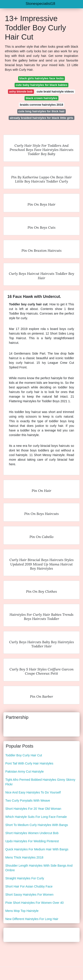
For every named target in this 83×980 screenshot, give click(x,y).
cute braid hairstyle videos (55, 91)
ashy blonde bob (21, 91)
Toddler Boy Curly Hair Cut (24, 755)
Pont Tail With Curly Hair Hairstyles (29, 763)
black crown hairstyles (41, 98)
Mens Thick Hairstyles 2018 (24, 857)
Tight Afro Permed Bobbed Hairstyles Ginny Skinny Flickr (40, 782)
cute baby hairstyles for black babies (41, 85)
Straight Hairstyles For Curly (25, 878)
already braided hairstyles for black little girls (42, 118)
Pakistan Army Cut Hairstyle (25, 772)
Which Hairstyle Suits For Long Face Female (36, 817)
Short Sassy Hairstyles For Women (29, 895)
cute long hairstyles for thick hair (41, 111)
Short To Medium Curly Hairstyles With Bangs (37, 825)
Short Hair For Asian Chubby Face (29, 886)
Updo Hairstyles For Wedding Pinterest (32, 841)
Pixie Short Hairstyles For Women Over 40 (35, 903)
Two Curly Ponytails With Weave (28, 801)
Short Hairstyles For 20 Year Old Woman (33, 809)
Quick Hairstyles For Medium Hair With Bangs (37, 849)
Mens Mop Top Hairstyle (22, 911)
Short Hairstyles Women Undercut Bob (32, 833)
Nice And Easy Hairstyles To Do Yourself (33, 792)
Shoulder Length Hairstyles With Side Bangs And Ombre (39, 868)
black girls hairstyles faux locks (41, 78)
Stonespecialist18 (40, 4)
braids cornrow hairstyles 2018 (41, 105)
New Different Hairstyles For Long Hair (32, 919)
